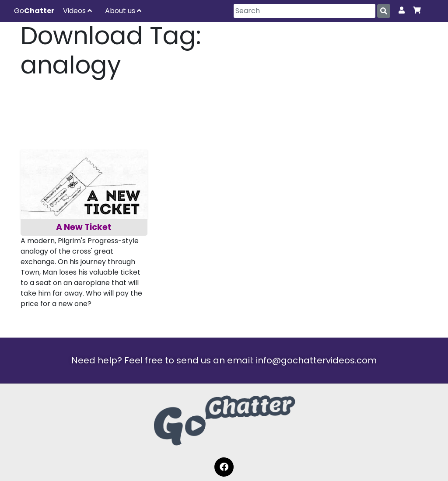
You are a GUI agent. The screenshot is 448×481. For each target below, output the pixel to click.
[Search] (304, 11)
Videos (77, 11)
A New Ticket (84, 227)
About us (123, 11)
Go (34, 11)
